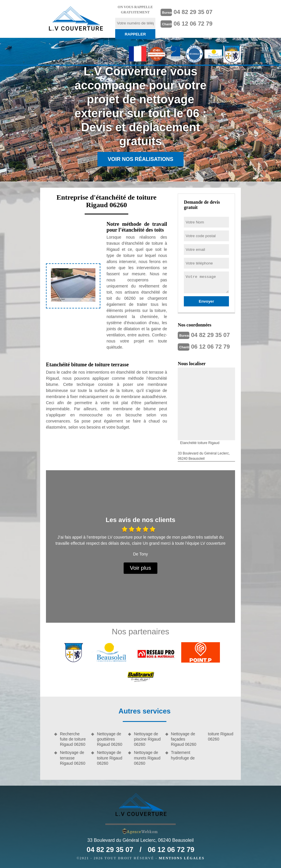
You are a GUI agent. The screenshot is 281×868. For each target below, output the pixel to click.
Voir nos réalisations (140, 159)
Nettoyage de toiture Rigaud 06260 (110, 758)
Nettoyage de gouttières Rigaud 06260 (110, 739)
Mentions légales (182, 858)
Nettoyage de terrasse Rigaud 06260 (73, 758)
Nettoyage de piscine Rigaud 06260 (147, 739)
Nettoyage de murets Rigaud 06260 (147, 758)
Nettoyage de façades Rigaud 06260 (184, 739)
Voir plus (141, 568)
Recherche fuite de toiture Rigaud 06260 (73, 739)
